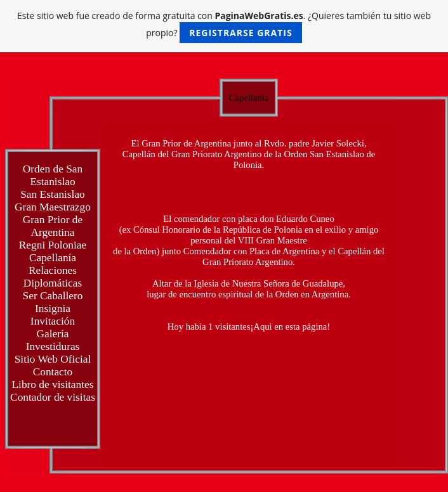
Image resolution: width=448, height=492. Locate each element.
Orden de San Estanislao (53, 175)
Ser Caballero (53, 296)
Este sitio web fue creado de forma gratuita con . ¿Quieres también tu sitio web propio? (224, 26)
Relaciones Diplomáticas (53, 277)
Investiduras (53, 346)
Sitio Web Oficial (53, 359)
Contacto (53, 372)
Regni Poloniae (53, 245)
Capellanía (53, 258)
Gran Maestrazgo (53, 207)
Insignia (53, 308)
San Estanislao (53, 194)
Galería (53, 334)
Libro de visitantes (53, 385)
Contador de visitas (53, 397)
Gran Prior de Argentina (53, 226)
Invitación (53, 321)
